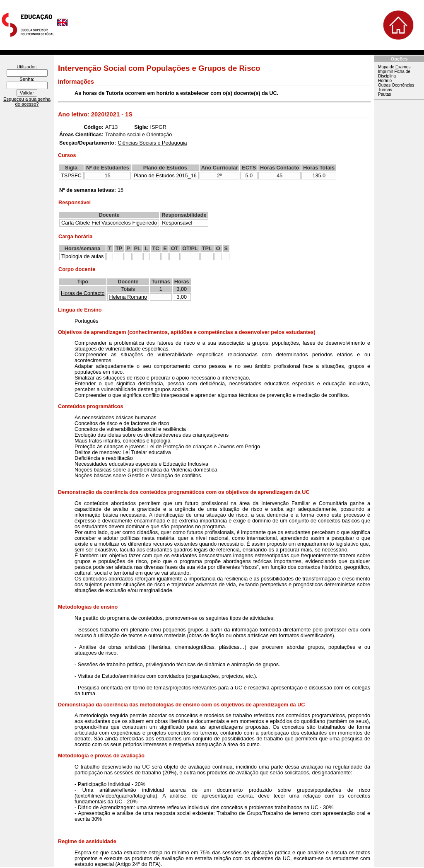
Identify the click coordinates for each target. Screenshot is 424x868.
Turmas (385, 90)
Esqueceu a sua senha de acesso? (27, 102)
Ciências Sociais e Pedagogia (152, 143)
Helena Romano (128, 297)
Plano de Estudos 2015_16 (165, 176)
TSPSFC (71, 176)
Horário (385, 81)
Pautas (384, 94)
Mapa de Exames (394, 67)
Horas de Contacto (83, 293)
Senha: (27, 79)
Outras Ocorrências (396, 85)
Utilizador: (27, 67)
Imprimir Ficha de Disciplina (394, 74)
